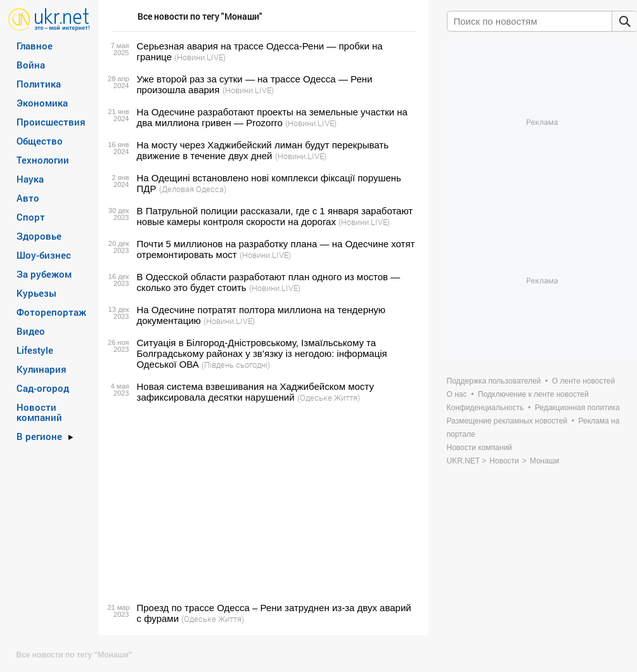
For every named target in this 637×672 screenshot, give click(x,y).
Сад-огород (43, 388)
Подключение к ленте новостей (533, 394)
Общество (40, 141)
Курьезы (36, 293)
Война (31, 65)
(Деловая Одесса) (193, 189)
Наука (30, 179)
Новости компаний (39, 412)
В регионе (39, 436)
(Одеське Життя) (329, 397)
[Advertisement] (262, 503)
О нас (457, 394)
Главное (35, 46)
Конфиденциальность (486, 408)
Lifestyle (35, 350)
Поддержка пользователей (494, 381)
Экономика (42, 103)
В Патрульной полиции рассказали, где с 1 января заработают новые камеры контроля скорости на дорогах (275, 216)
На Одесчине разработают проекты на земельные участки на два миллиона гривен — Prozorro (272, 117)
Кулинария (42, 369)
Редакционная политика (577, 408)
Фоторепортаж (51, 312)
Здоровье (39, 236)
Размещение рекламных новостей (507, 421)
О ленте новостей (583, 381)
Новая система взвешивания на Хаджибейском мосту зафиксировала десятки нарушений (255, 392)
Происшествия (51, 122)
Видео (31, 331)
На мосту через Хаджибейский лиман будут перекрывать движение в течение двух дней (263, 150)
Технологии (43, 160)
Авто (28, 198)
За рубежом (44, 274)
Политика (39, 84)
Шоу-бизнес (44, 255)
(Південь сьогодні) (236, 365)
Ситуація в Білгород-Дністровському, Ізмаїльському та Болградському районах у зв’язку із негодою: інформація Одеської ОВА (262, 353)
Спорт (31, 217)
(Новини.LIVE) (200, 57)
